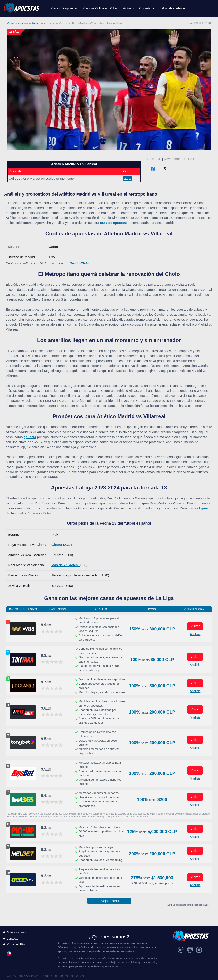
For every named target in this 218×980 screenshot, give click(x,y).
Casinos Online (94, 8)
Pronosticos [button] (147, 8)
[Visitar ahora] (23, 629)
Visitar (195, 626)
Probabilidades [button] (172, 8)
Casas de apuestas (18, 23)
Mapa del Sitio (16, 944)
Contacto (12, 939)
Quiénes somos (17, 932)
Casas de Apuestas (65, 8)
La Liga (36, 23)
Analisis (195, 634)
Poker (114, 8)
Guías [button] (127, 8)
